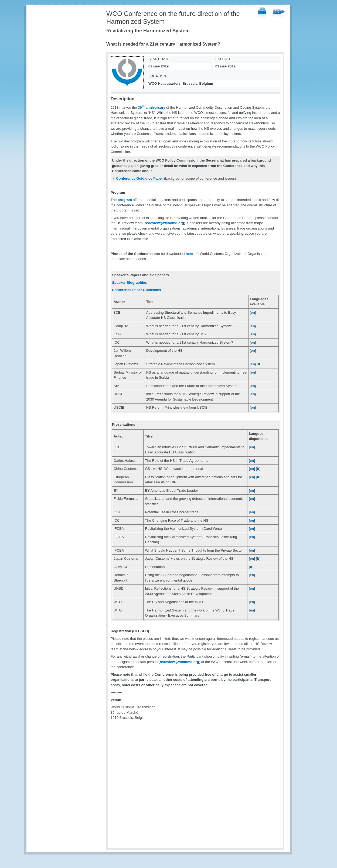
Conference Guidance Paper (139, 178)
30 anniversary (152, 107)
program (125, 200)
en (253, 312)
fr (259, 364)
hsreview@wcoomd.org (164, 223)
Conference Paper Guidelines (136, 290)
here (189, 254)
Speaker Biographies (129, 283)
